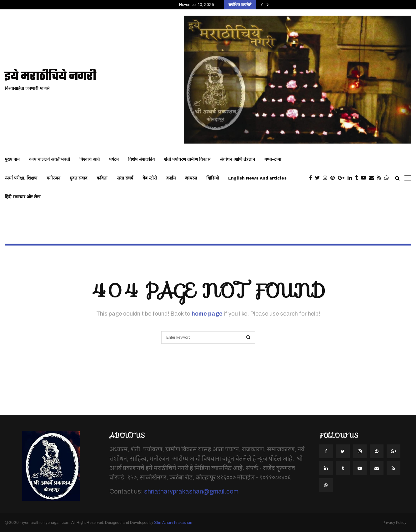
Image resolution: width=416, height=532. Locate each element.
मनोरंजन (53, 178)
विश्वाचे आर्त (90, 159)
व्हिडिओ (213, 178)
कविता (102, 178)
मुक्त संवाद (78, 178)
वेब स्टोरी (150, 178)
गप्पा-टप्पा (273, 159)
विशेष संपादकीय (141, 159)
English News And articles (257, 178)
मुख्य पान (12, 159)
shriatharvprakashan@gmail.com (191, 491)
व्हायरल (191, 178)
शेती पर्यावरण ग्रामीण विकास (187, 159)
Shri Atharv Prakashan (173, 523)
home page (207, 314)
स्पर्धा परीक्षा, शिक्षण (21, 178)
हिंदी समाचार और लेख (23, 197)
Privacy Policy (394, 523)
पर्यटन (114, 159)
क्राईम (171, 178)
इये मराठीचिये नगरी (50, 77)
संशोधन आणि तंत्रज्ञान (237, 159)
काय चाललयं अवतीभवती (50, 159)
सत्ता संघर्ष (125, 178)
